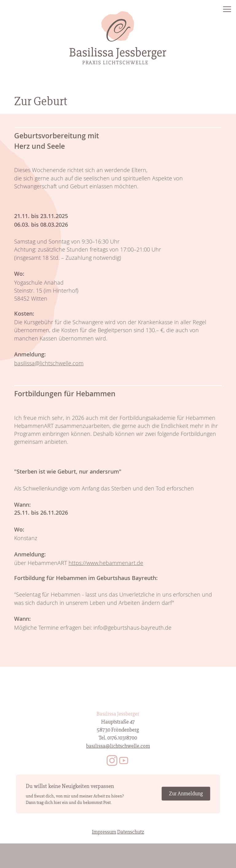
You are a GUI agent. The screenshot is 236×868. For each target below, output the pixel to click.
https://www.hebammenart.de (106, 563)
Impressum (104, 832)
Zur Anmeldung (186, 794)
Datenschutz (131, 832)
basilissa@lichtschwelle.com (49, 363)
